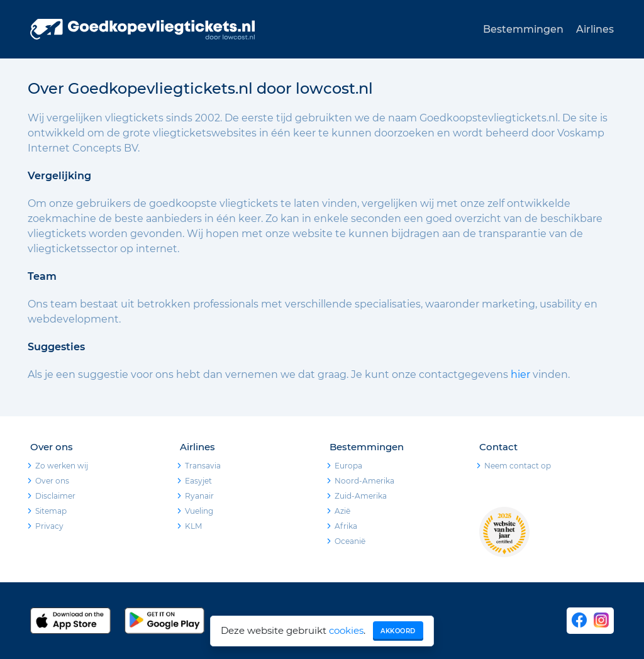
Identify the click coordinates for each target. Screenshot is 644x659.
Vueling (199, 511)
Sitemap (51, 511)
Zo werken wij (62, 466)
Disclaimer (55, 496)
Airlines (595, 29)
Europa (348, 466)
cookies (346, 630)
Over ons (52, 481)
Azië (342, 511)
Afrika (346, 526)
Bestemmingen (523, 29)
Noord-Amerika (364, 481)
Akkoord (398, 631)
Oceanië (350, 541)
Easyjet (198, 481)
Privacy (49, 526)
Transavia (203, 466)
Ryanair (199, 496)
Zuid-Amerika (361, 496)
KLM (193, 526)
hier (520, 374)
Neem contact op (518, 466)
